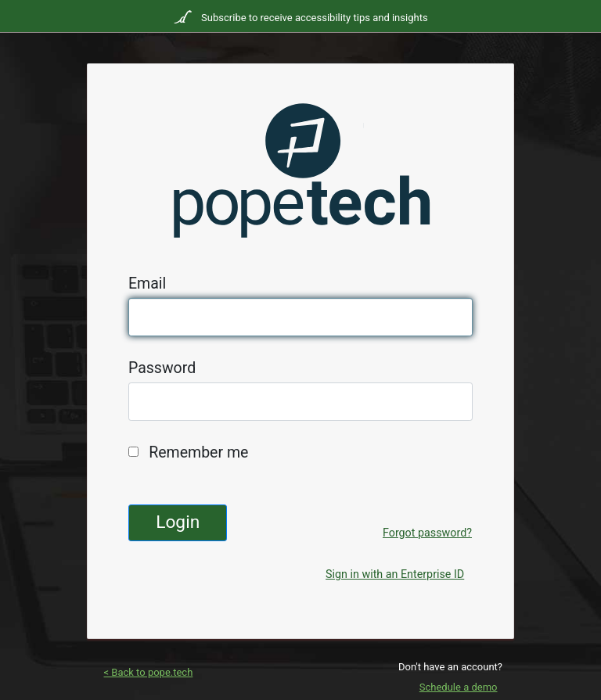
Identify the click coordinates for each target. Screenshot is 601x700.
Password (162, 368)
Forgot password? (427, 533)
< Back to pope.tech (149, 672)
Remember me (198, 452)
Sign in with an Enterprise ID (395, 574)
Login (178, 522)
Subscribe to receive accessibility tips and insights (313, 18)
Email (147, 284)
